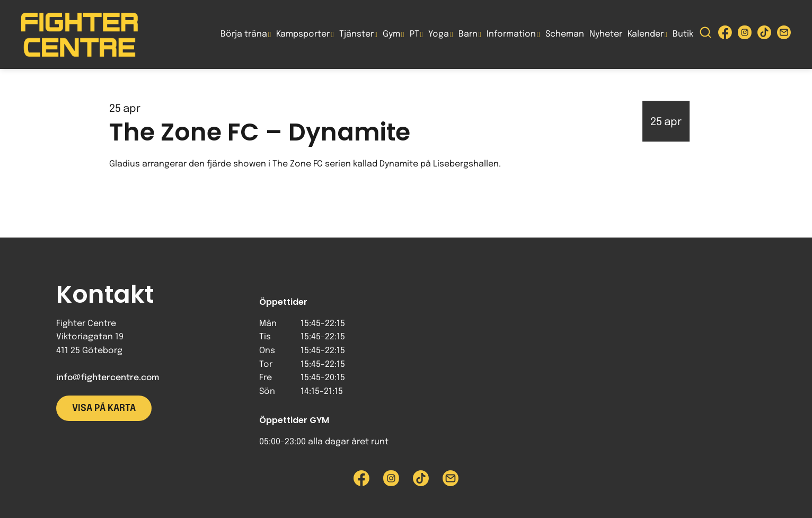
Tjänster (356, 34)
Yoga (439, 34)
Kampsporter (303, 34)
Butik (683, 34)
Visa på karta (104, 408)
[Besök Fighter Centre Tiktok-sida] (764, 35)
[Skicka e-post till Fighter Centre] (784, 35)
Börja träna (244, 34)
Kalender (646, 34)
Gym (391, 34)
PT (414, 34)
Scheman (565, 34)
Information (511, 34)
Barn (468, 34)
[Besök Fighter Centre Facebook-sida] (725, 35)
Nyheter (606, 34)
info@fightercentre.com (108, 378)
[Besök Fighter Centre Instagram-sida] (745, 35)
